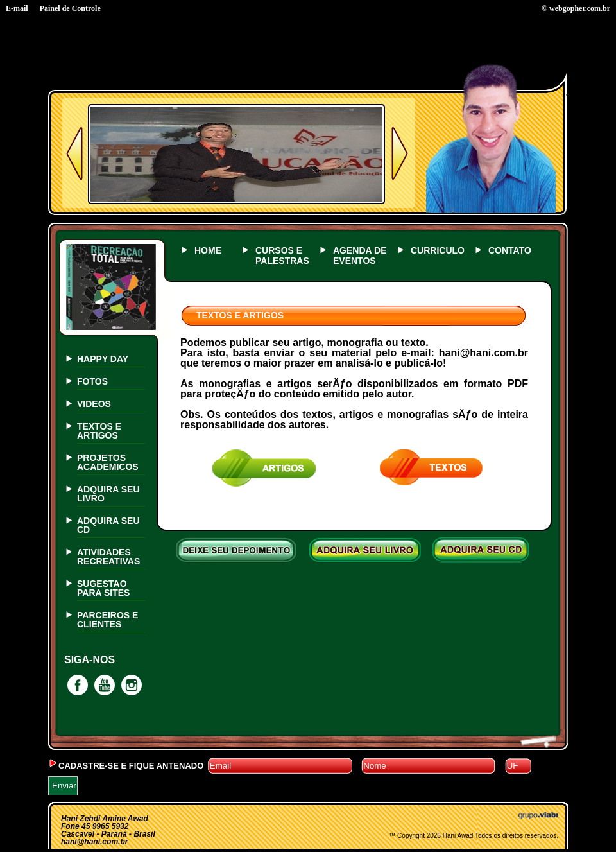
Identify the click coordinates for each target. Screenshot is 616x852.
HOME (208, 250)
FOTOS (92, 381)
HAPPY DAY (103, 359)
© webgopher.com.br (576, 8)
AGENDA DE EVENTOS (360, 256)
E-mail (17, 8)
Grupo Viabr (538, 815)
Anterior (74, 153)
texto (432, 469)
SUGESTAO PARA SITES (103, 588)
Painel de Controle (70, 8)
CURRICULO (438, 250)
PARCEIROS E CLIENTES (107, 620)
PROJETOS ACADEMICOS (108, 462)
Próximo (400, 153)
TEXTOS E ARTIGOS (99, 431)
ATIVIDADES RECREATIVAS (108, 557)
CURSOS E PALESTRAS (282, 256)
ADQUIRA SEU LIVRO (108, 494)
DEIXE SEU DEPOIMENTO (238, 550)
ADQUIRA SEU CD (108, 525)
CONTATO (510, 250)
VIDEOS (94, 404)
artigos (264, 469)
